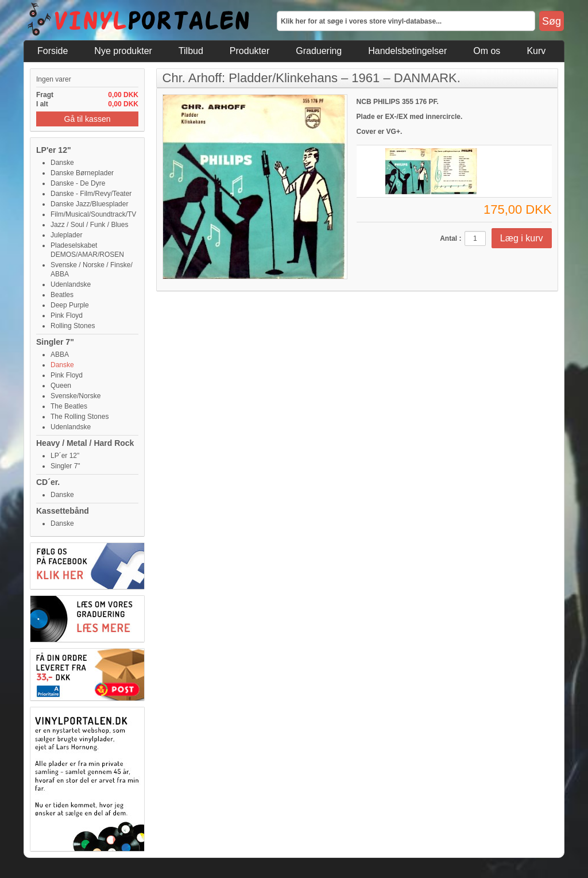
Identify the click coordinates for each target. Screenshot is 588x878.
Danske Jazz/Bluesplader (89, 204)
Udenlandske (71, 284)
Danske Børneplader (82, 173)
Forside (53, 51)
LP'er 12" (54, 150)
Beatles (62, 295)
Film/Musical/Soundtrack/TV (93, 214)
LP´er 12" (65, 456)
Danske (62, 163)
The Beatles (69, 406)
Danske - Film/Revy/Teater (91, 194)
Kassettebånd (63, 511)
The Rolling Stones (80, 417)
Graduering (319, 51)
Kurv (536, 51)
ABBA (60, 355)
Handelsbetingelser (407, 51)
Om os (487, 51)
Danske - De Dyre (78, 183)
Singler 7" (55, 342)
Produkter (249, 51)
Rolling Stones (73, 326)
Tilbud (191, 51)
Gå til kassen (88, 119)
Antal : (450, 238)
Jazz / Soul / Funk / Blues (89, 225)
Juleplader (66, 235)
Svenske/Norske (76, 396)
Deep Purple (70, 305)
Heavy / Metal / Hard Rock (85, 443)
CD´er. (48, 482)
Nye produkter (123, 51)
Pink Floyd (67, 315)
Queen (61, 386)
